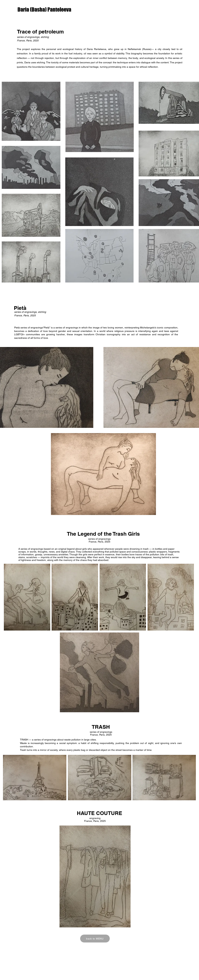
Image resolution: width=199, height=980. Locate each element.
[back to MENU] (95, 939)
